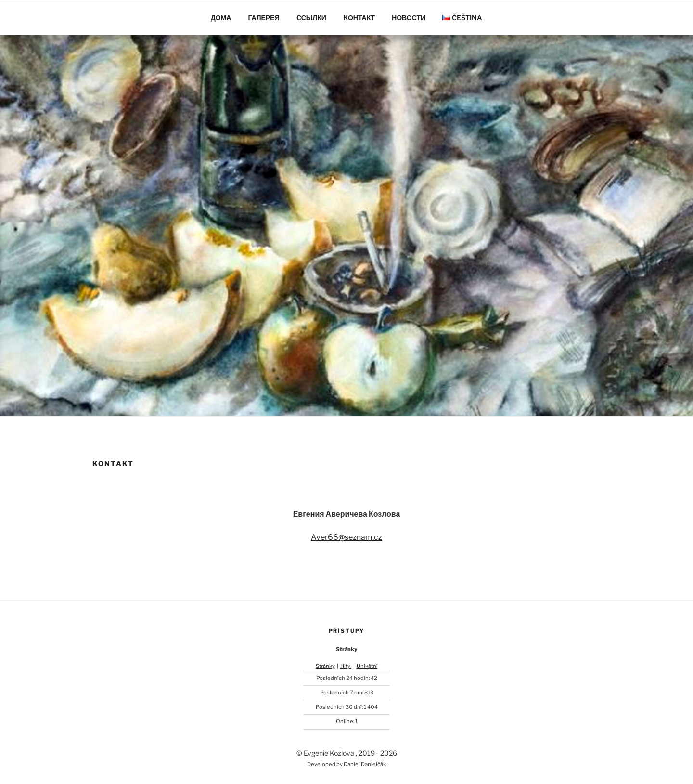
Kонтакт (359, 18)
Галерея (263, 18)
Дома (221, 18)
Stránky (325, 666)
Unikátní (367, 666)
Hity (346, 666)
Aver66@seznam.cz (346, 537)
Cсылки (311, 18)
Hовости (409, 18)
